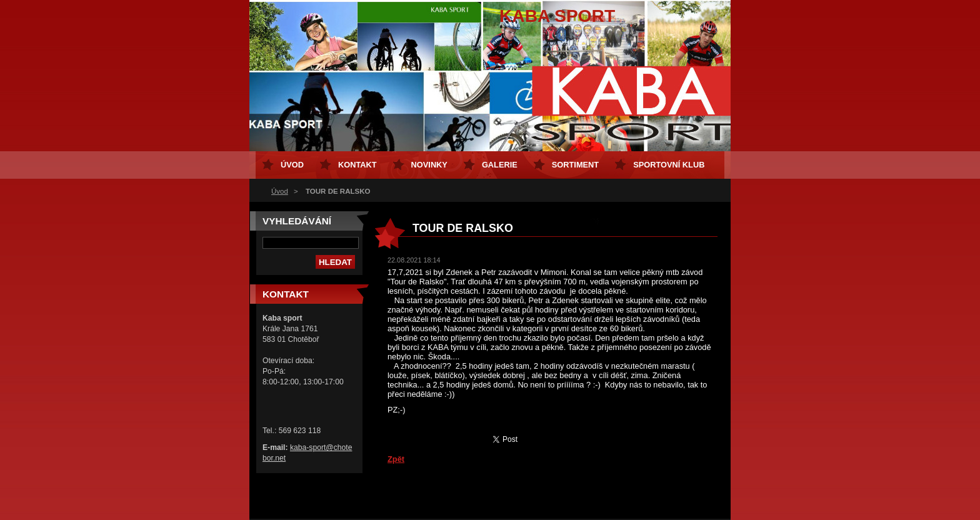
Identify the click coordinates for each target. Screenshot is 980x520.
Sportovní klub (669, 165)
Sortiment (575, 165)
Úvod (280, 191)
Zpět (396, 459)
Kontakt (357, 165)
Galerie (500, 165)
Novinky (429, 165)
